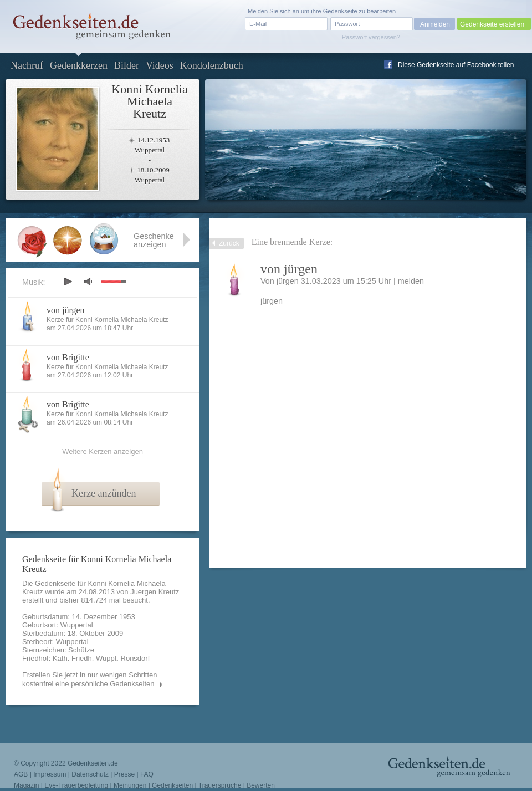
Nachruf (27, 65)
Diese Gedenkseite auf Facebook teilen (456, 65)
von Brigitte (68, 357)
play (68, 282)
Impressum (50, 774)
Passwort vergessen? (371, 37)
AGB (21, 774)
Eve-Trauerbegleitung (76, 785)
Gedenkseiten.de (93, 763)
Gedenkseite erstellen (492, 24)
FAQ (147, 774)
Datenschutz (90, 774)
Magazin (26, 785)
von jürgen (66, 310)
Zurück (229, 243)
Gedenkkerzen (79, 65)
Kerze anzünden (104, 493)
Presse (124, 774)
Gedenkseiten (172, 785)
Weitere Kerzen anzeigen (103, 451)
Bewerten (261, 785)
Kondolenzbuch (212, 65)
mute (89, 281)
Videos (160, 65)
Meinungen (130, 785)
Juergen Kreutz (155, 592)
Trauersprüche (220, 785)
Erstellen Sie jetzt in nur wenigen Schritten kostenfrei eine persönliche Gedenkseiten (90, 679)
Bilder (127, 65)
